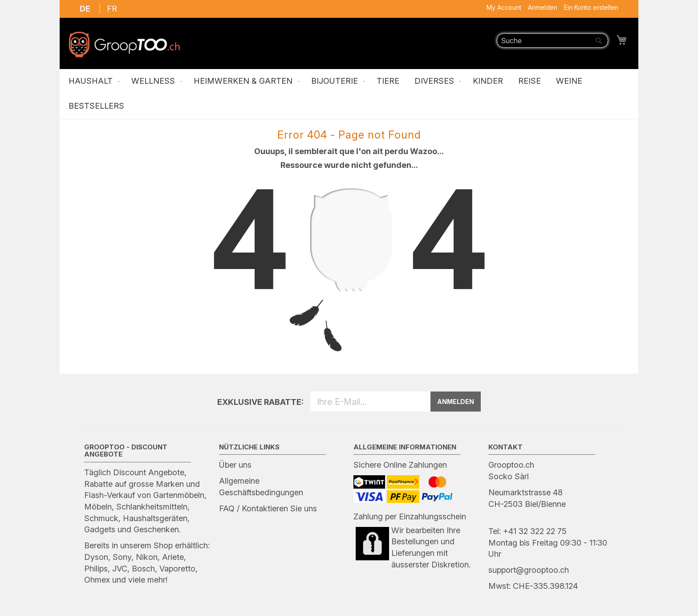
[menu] (349, 94)
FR (112, 9)
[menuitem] (92, 82)
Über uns (235, 465)
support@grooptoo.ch (529, 570)
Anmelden (543, 7)
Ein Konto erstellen (591, 7)
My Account (504, 7)
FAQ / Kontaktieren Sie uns (268, 508)
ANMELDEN (456, 402)
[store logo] (124, 45)
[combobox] (552, 41)
